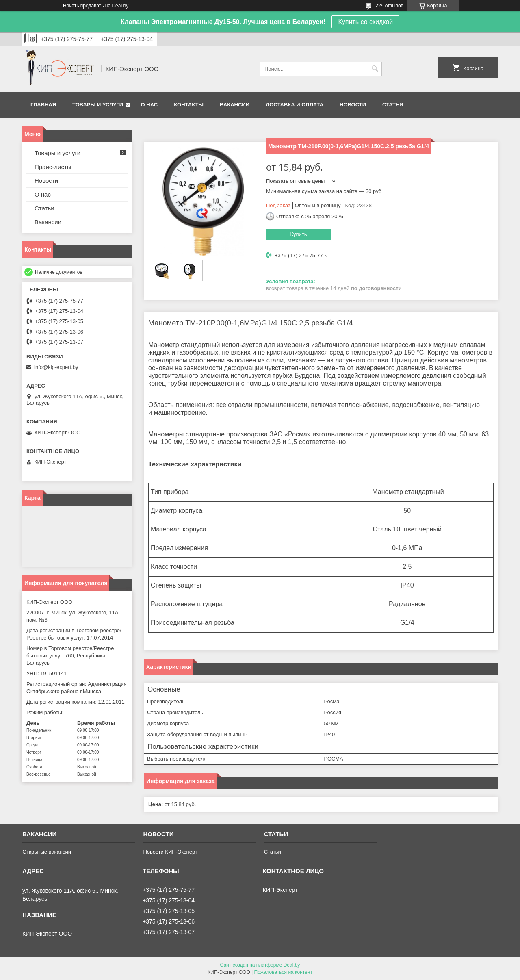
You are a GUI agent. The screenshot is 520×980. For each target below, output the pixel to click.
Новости (353, 105)
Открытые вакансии (47, 852)
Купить (298, 234)
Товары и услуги (98, 105)
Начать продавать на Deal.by (96, 6)
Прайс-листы (53, 167)
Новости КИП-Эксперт (170, 852)
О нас (149, 105)
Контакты (189, 105)
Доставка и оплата (295, 105)
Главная (43, 105)
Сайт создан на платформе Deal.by (260, 965)
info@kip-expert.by (56, 367)
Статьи (393, 105)
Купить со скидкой (365, 22)
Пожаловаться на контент (283, 972)
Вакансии (235, 105)
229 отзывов (389, 6)
